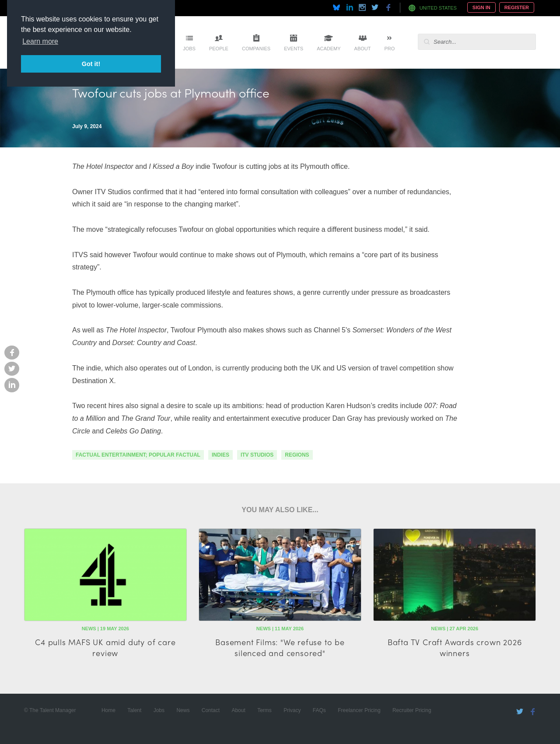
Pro (389, 49)
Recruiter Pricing (412, 710)
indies (220, 455)
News (183, 710)
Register (517, 7)
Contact (211, 710)
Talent (134, 710)
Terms (264, 710)
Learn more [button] (40, 41)
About (363, 49)
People (219, 49)
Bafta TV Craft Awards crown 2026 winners (455, 647)
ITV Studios (257, 455)
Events (294, 49)
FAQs (319, 710)
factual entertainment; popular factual (138, 455)
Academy (329, 49)
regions (297, 455)
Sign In (481, 7)
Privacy (292, 710)
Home (108, 710)
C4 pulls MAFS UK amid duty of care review (105, 647)
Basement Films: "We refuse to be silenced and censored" (280, 647)
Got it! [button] (91, 64)
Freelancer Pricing (359, 710)
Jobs (189, 49)
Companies (256, 49)
